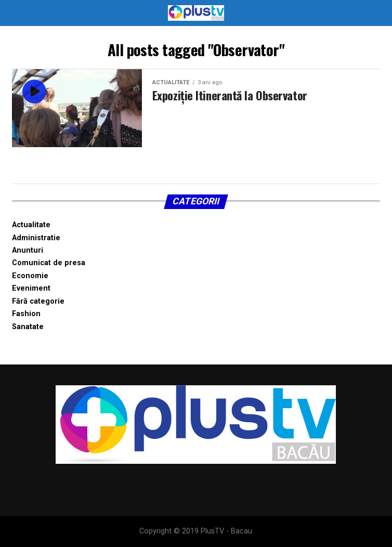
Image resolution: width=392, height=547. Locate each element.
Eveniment (31, 288)
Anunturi (28, 250)
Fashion (26, 314)
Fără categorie (38, 301)
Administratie (36, 238)
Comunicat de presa (49, 263)
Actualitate (31, 225)
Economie (30, 276)
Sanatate (28, 327)
